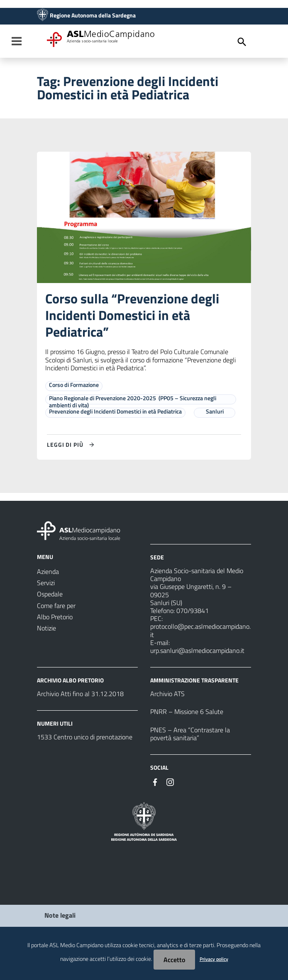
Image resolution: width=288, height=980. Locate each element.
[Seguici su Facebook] (155, 781)
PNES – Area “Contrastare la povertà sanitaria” (190, 734)
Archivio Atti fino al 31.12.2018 (80, 694)
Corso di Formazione (74, 385)
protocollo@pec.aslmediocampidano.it (200, 630)
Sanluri (215, 411)
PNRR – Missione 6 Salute (187, 712)
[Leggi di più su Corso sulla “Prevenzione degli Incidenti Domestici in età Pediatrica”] (72, 445)
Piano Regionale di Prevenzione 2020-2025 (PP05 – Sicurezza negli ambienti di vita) (133, 401)
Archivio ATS (167, 694)
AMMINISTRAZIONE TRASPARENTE (194, 680)
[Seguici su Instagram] (170, 781)
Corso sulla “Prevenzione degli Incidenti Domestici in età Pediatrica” (132, 315)
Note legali (60, 915)
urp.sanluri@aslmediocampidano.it (197, 650)
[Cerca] (242, 42)
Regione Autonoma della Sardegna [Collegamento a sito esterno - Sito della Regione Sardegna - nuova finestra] (93, 15)
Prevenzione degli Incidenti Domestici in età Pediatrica (115, 411)
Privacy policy (214, 959)
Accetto (174, 960)
